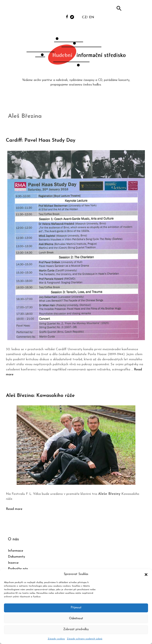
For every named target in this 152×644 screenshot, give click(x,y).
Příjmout (76, 608)
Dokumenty (16, 557)
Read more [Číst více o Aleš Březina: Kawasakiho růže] (14, 509)
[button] (146, 574)
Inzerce (13, 563)
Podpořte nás (18, 569)
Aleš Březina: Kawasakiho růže (40, 396)
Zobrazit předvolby (76, 629)
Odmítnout (76, 619)
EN (92, 17)
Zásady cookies (56, 639)
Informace (16, 551)
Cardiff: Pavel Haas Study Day (41, 140)
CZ (84, 17)
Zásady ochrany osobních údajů (85, 639)
